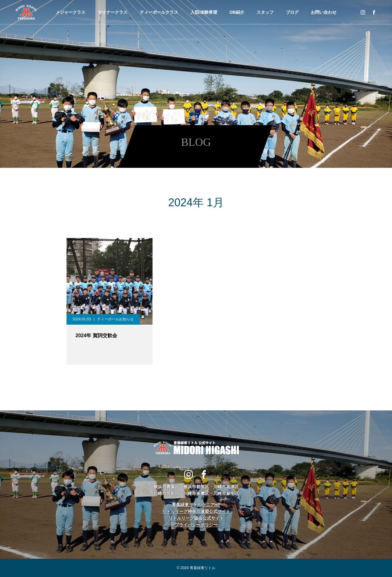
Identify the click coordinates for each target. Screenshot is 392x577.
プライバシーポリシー (196, 525)
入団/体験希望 (204, 12)
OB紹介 (237, 12)
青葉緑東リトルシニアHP (196, 505)
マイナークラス (113, 12)
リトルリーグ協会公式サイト (196, 518)
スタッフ (265, 12)
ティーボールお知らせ (115, 319)
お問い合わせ (324, 12)
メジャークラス (70, 12)
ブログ (292, 12)
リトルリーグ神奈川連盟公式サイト (196, 511)
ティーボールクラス (159, 12)
